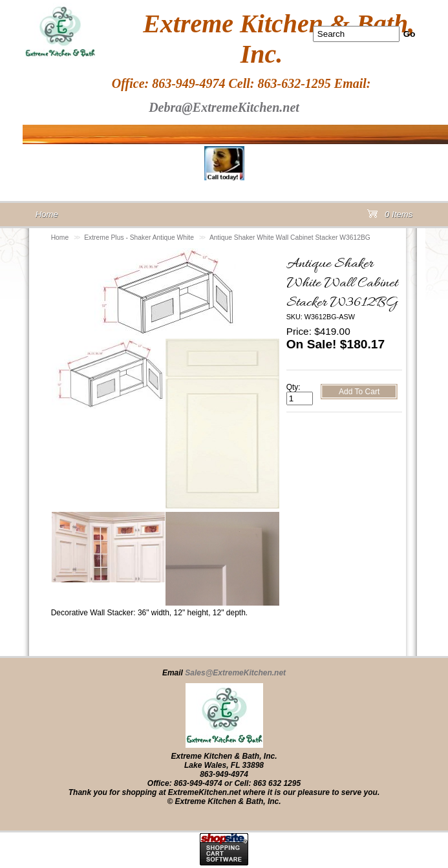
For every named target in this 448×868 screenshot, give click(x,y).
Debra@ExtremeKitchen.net (224, 107)
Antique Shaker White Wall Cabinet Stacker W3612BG (290, 238)
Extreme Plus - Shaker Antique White (139, 238)
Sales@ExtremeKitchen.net (235, 673)
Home (60, 238)
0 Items (390, 217)
